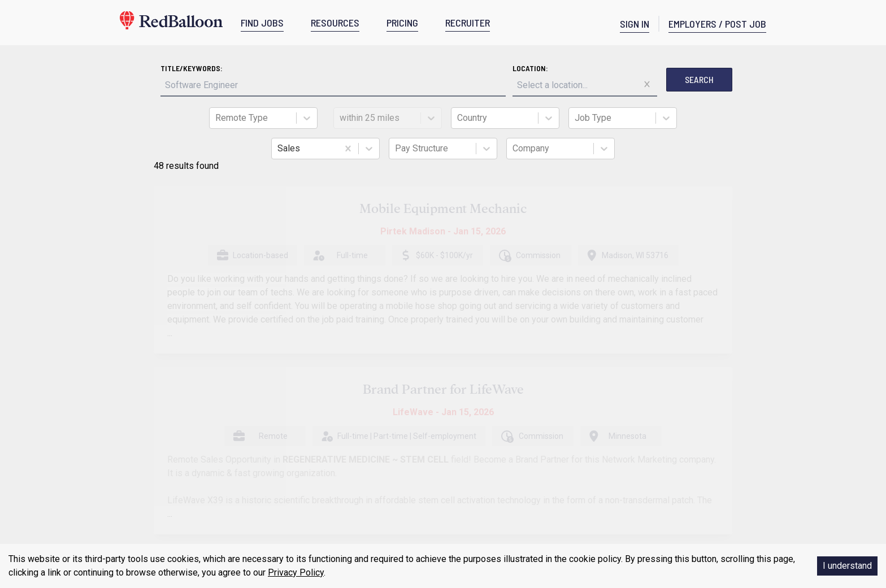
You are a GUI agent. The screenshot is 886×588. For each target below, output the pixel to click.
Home (147, 422)
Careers (149, 501)
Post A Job (298, 442)
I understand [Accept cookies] (847, 566)
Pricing (148, 490)
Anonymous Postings (318, 486)
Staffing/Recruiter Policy (322, 472)
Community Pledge (475, 477)
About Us (152, 445)
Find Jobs (459, 456)
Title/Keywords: (296, 68)
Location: (427, 68)
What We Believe (307, 457)
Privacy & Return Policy (177, 467)
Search (596, 79)
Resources (155, 478)
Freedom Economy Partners (329, 501)
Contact (150, 433)
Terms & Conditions (171, 456)
